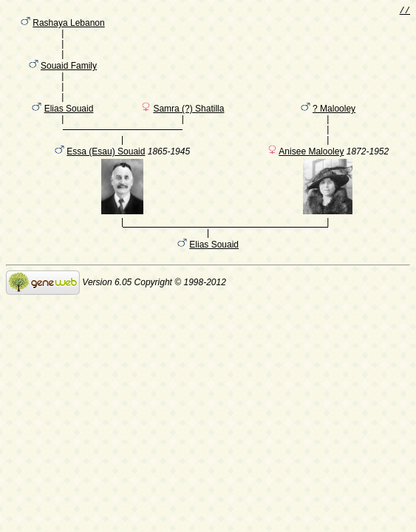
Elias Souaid (69, 126)
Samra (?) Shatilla (188, 126)
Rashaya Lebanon (68, 26)
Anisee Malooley (311, 176)
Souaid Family (69, 76)
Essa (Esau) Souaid (106, 176)
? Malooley (334, 126)
